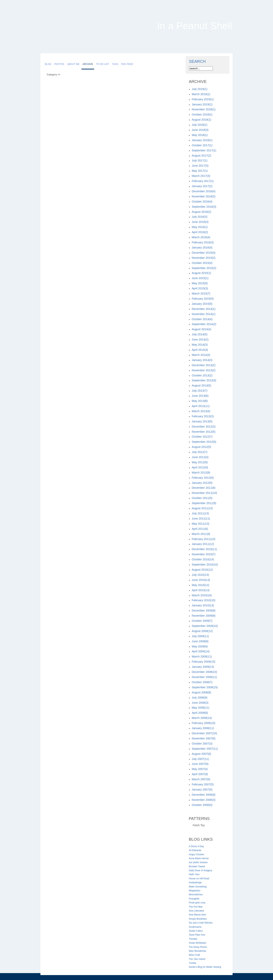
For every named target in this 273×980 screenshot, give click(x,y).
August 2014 (201, 329)
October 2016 (202, 202)
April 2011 (200, 529)
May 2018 (200, 135)
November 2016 (204, 196)
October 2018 (202, 114)
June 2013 (200, 396)
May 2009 (200, 646)
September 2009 (205, 626)
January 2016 (202, 248)
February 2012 (203, 478)
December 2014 (204, 309)
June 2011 (201, 519)
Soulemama (195, 927)
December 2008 (204, 672)
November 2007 (204, 738)
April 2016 (200, 232)
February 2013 (203, 416)
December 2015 (204, 253)
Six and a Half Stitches (201, 923)
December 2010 (204, 549)
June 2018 (200, 130)
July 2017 (200, 160)
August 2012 (201, 447)
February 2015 (203, 299)
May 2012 (200, 462)
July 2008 (200, 698)
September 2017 (204, 150)
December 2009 (204, 611)
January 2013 (202, 421)
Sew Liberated (196, 911)
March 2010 (202, 595)
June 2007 (200, 764)
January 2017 (202, 186)
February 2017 (203, 181)
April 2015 (200, 288)
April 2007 (200, 774)
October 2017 (202, 145)
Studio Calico (196, 931)
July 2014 (200, 334)
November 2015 (204, 258)
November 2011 (204, 493)
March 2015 (201, 294)
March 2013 (201, 411)
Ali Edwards (195, 850)
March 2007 (201, 779)
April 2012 (200, 467)
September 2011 (204, 503)
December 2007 (204, 733)
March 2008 (202, 718)
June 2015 (200, 278)
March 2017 (201, 176)
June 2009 (200, 641)
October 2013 (202, 375)
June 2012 (200, 457)
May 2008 (201, 708)
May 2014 (200, 345)
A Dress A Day (196, 846)
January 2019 (202, 104)
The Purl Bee (196, 907)
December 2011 (204, 488)
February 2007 (203, 784)
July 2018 (200, 125)
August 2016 (201, 212)
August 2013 (201, 385)
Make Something (198, 887)
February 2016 (203, 242)
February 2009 (203, 662)
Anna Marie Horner (199, 858)
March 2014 (201, 355)
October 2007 (202, 744)
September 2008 (205, 687)
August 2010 (202, 570)
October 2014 (202, 319)
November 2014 (204, 314)
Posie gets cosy (197, 903)
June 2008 (200, 703)
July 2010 (200, 575)
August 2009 (202, 631)
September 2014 (204, 324)
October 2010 (203, 559)
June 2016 (200, 222)
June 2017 (200, 166)
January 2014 (202, 360)
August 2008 (201, 692)
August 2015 (201, 273)
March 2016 (201, 237)
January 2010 (203, 605)
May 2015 (200, 283)
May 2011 (201, 524)
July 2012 (200, 452)
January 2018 (202, 140)
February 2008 (203, 723)
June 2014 (200, 339)
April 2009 (201, 651)
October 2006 (202, 805)
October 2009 (202, 621)
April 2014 (200, 350)
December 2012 (204, 427)
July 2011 (200, 513)
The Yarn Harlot (197, 959)
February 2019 (203, 99)
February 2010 (203, 600)
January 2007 (202, 790)
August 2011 (202, 508)
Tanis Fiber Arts (197, 935)
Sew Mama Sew (197, 915)
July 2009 (200, 636)
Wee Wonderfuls (197, 951)
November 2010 (204, 554)
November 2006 (204, 800)
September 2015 (204, 268)
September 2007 (205, 749)
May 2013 (200, 401)
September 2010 (205, 565)
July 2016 (200, 217)
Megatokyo (195, 891)
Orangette (194, 899)
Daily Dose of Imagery (200, 870)
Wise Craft (194, 955)
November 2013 (204, 370)
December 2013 (204, 365)
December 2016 (204, 191)
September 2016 (204, 207)
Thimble (193, 939)
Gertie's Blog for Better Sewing (205, 967)
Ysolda (192, 963)
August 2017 (201, 156)
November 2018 (204, 109)
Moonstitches (196, 895)
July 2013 (200, 391)
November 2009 (204, 616)
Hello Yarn (194, 874)
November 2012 (204, 432)
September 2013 (204, 380)
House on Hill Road (199, 879)
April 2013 (201, 406)
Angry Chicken (196, 854)
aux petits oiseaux (198, 862)
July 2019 (200, 89)
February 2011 (203, 539)
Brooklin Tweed (197, 867)
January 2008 (203, 728)
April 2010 (201, 590)
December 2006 (204, 795)
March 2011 (201, 534)
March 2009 (202, 656)
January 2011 (203, 544)
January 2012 (202, 483)
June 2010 (201, 580)
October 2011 (202, 498)
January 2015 (202, 304)
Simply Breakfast (198, 919)
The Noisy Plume (198, 947)
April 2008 (200, 713)
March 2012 (201, 473)
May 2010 (201, 585)
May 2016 (200, 227)
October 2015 (202, 263)
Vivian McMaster (197, 943)
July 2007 (200, 759)
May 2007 (200, 769)
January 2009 (203, 667)
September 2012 (204, 442)
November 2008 (204, 677)
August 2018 (201, 120)
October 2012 (202, 437)
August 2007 (201, 754)
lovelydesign (195, 882)
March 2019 (201, 94)
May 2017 (200, 171)
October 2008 (202, 682)
